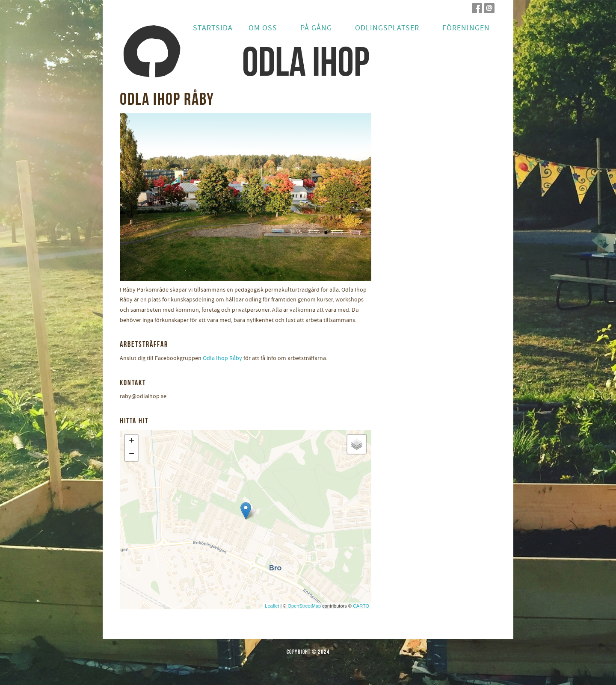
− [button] (132, 455)
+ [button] (132, 441)
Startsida (213, 28)
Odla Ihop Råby (222, 358)
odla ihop (306, 61)
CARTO (361, 606)
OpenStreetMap (304, 606)
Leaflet (272, 606)
